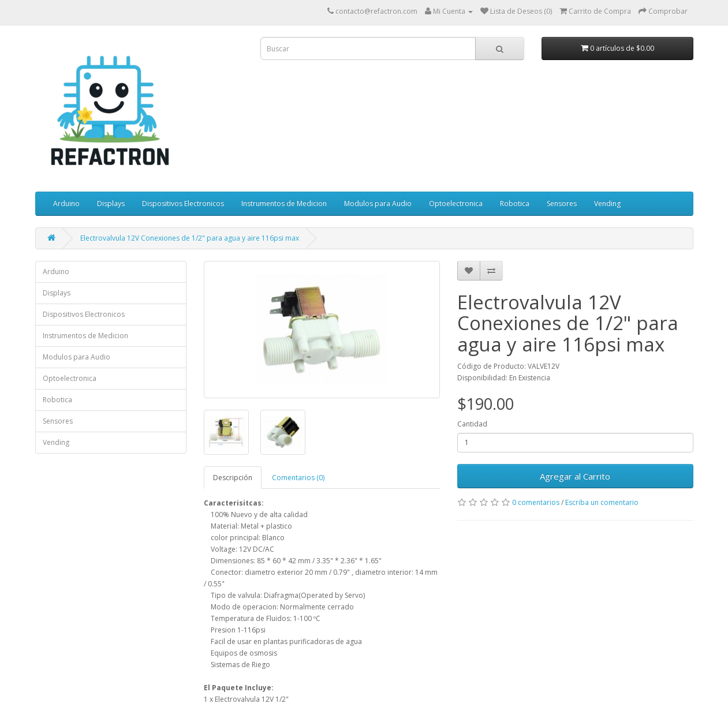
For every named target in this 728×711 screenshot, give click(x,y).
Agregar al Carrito (575, 476)
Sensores (562, 203)
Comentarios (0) (298, 478)
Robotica (515, 203)
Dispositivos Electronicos (183, 203)
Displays (111, 203)
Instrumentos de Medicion (284, 203)
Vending (607, 203)
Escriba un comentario (602, 502)
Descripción (233, 478)
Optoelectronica (456, 203)
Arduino (66, 203)
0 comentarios (536, 502)
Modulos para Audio (378, 203)
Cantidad (472, 424)
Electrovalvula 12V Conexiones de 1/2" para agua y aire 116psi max (190, 238)
